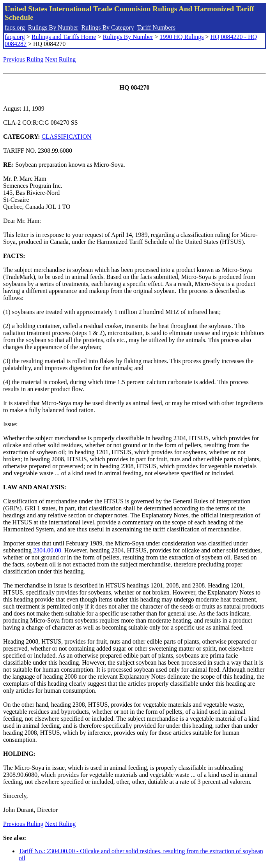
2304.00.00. (48, 550)
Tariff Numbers (156, 27)
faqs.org (15, 27)
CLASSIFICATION (67, 137)
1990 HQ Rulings (182, 37)
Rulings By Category (108, 27)
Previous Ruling (23, 59)
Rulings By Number (53, 27)
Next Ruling (61, 59)
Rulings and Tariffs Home (64, 37)
